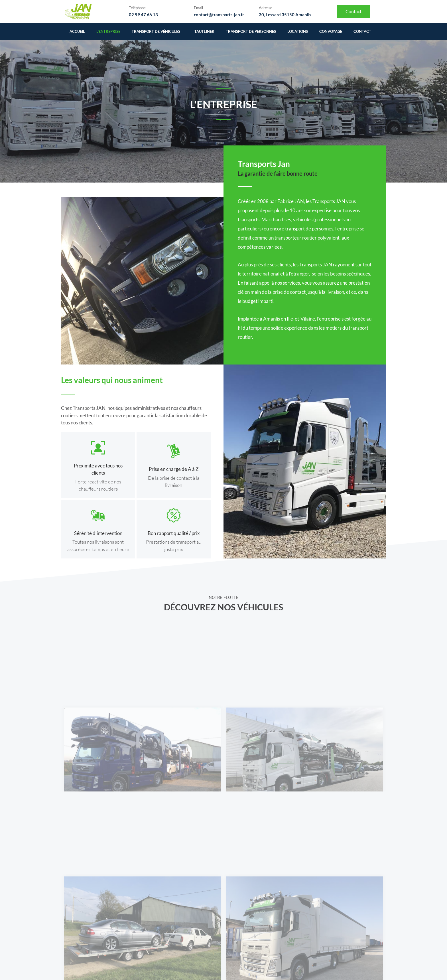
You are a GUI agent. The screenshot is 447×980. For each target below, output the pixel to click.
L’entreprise (108, 31)
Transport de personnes (251, 31)
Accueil (77, 31)
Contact (362, 31)
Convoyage (331, 31)
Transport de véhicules (157, 31)
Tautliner (204, 31)
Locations (298, 31)
